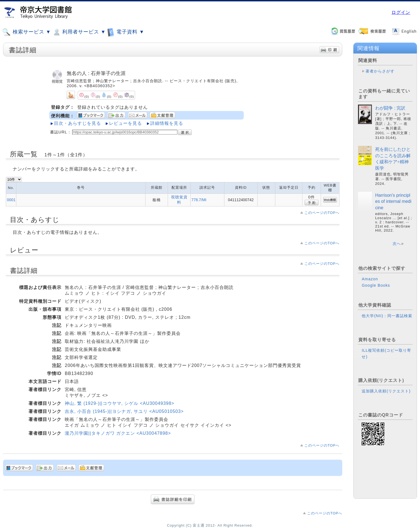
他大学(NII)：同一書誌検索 (387, 316)
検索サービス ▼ (27, 32)
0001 (11, 200)
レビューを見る (125, 123)
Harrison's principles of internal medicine (393, 201)
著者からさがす (380, 71)
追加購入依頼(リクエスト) (386, 391)
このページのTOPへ (322, 213)
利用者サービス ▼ (79, 32)
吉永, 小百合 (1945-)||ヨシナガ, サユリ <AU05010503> (124, 411)
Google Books (376, 285)
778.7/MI (199, 200)
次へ (397, 244)
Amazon (370, 279)
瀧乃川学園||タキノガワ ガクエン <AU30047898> (118, 433)
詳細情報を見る (167, 123)
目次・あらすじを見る (77, 123)
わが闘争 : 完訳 (390, 108)
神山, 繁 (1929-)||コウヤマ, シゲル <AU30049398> (120, 403)
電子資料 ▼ (126, 32)
